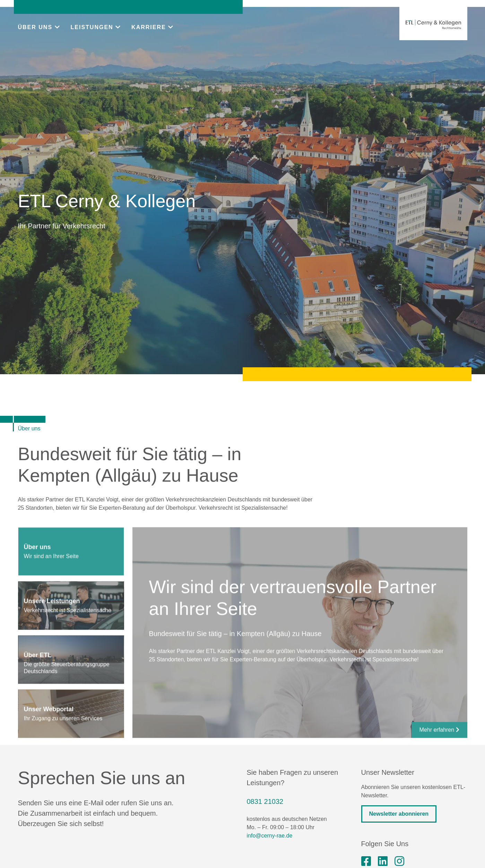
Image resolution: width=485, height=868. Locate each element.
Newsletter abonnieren (399, 814)
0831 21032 (265, 801)
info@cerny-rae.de (270, 836)
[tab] (71, 570)
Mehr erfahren (439, 748)
